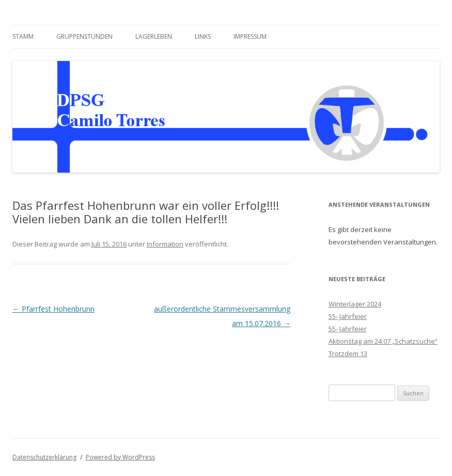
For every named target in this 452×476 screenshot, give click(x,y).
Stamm (23, 36)
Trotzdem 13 (348, 354)
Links (203, 36)
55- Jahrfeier (348, 316)
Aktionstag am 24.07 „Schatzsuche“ (383, 341)
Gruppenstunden (84, 36)
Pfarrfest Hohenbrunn (53, 309)
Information (165, 244)
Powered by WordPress (120, 457)
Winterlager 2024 (355, 304)
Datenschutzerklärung (44, 457)
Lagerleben (154, 36)
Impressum (250, 36)
